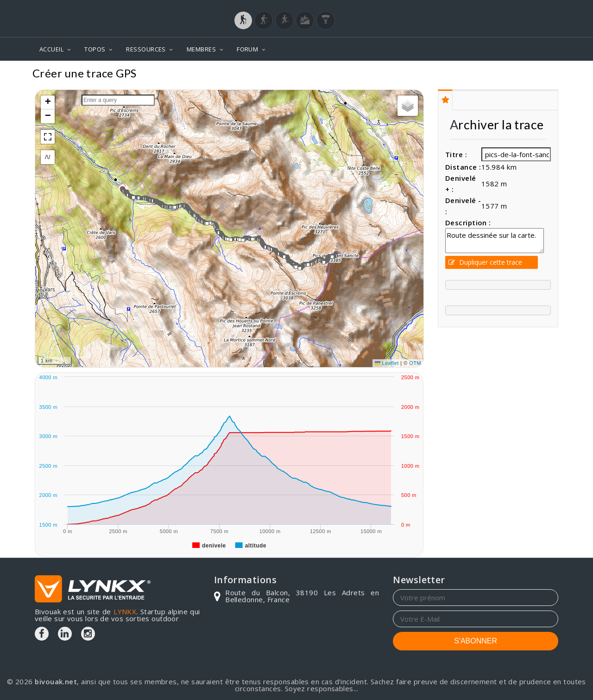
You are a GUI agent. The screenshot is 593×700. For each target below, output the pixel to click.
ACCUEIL (51, 49)
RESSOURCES (146, 49)
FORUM (247, 49)
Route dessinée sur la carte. (495, 241)
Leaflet (387, 363)
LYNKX (125, 611)
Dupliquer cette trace (485, 262)
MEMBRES (201, 49)
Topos (544, 74)
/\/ (47, 157)
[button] (175, 207)
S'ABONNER (476, 641)
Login (512, 9)
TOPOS (95, 49)
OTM (415, 363)
